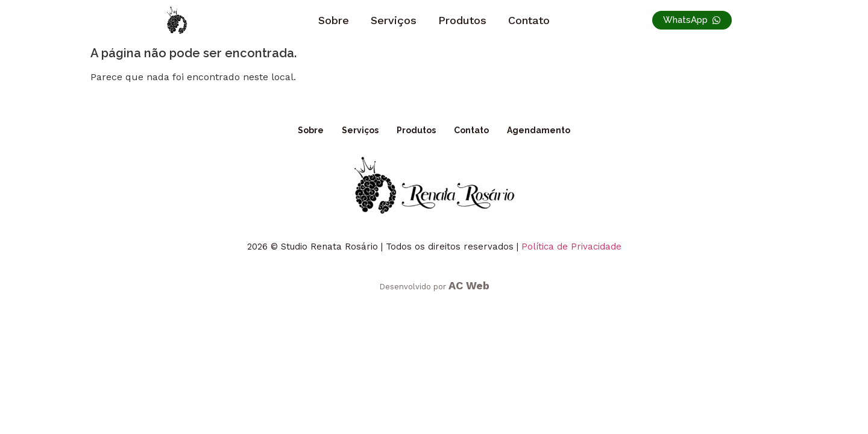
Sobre (334, 20)
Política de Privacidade (571, 247)
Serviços (394, 20)
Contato (529, 20)
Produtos (462, 20)
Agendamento (539, 130)
